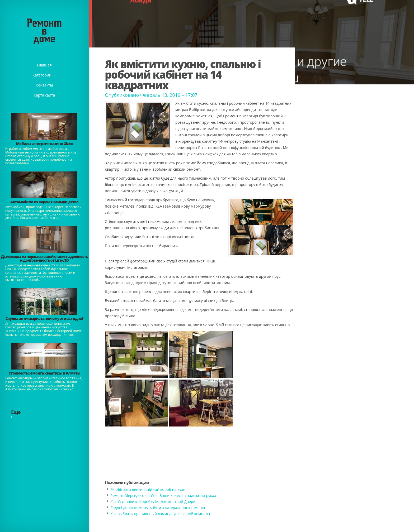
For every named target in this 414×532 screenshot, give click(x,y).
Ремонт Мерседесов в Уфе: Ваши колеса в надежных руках (163, 495)
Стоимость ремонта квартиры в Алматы (44, 373)
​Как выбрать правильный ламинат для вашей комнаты (160, 514)
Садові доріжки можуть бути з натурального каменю (158, 508)
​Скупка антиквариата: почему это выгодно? (44, 318)
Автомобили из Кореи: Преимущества (44, 202)
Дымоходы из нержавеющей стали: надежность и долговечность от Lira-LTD (44, 258)
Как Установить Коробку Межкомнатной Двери (153, 502)
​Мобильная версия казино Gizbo (44, 144)
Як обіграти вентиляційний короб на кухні (148, 489)
